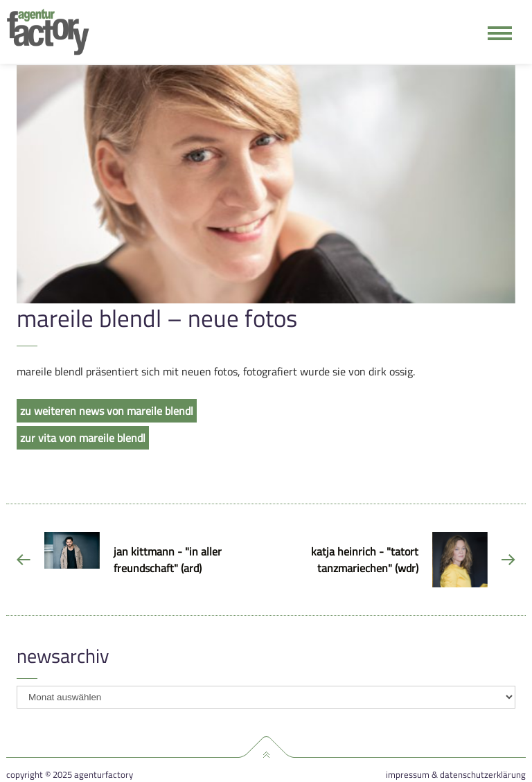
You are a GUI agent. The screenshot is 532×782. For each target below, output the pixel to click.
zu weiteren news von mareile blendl (107, 411)
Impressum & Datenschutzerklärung (456, 775)
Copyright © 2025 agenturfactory (70, 775)
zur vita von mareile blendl (83, 438)
